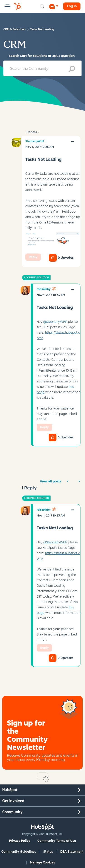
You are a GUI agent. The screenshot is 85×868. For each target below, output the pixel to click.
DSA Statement (72, 852)
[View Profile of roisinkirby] (44, 289)
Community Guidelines (19, 852)
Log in (72, 6)
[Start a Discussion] (54, 6)
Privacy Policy (20, 841)
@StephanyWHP (55, 322)
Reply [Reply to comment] (44, 427)
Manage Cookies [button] (42, 862)
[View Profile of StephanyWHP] (35, 141)
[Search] (42, 68)
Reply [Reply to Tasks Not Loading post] (33, 257)
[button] (53, 240)
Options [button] (32, 132)
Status (48, 852)
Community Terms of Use (57, 841)
